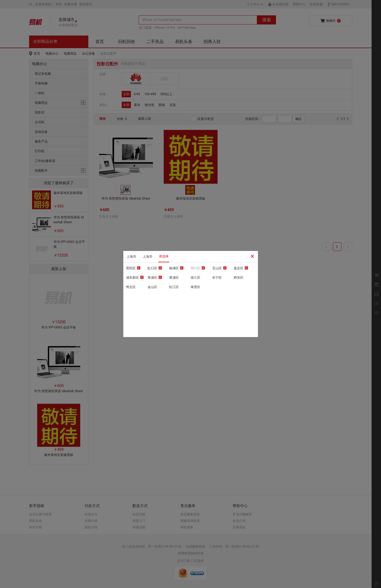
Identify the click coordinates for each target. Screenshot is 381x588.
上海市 (131, 257)
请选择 (164, 256)
